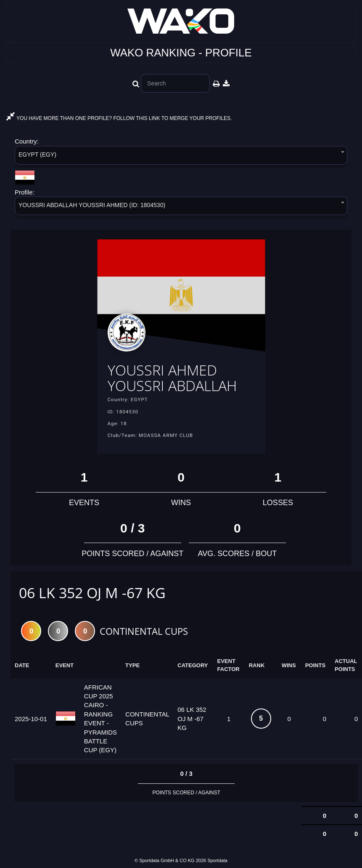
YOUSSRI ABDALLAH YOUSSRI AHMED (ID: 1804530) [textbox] (92, 205)
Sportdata (217, 860)
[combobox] (181, 157)
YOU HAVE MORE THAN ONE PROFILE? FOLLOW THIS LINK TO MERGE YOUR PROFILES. (119, 118)
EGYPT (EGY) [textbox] (37, 154)
